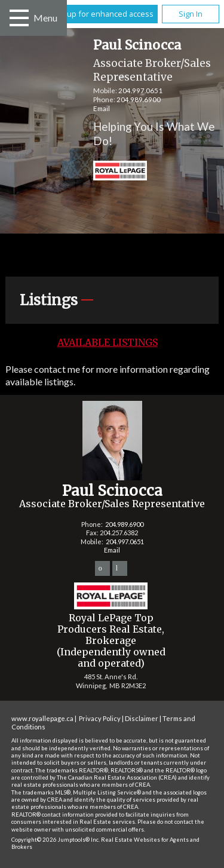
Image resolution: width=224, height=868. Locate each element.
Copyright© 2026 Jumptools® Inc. (56, 840)
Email (102, 108)
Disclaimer (142, 718)
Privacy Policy (100, 718)
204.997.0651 (140, 91)
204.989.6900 (139, 99)
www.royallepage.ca (42, 718)
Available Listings (108, 342)
